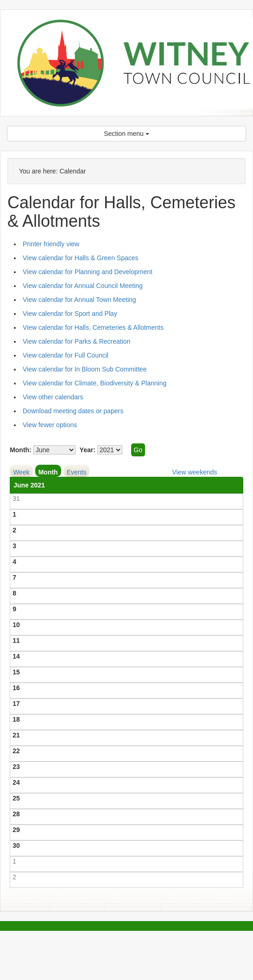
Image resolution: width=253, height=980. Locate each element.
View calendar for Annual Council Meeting (83, 286)
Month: (21, 450)
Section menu (126, 134)
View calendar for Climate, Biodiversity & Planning (95, 383)
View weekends (194, 472)
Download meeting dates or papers (73, 411)
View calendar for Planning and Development (88, 272)
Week (21, 472)
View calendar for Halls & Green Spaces (81, 258)
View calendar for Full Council (66, 355)
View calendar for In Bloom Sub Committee (85, 369)
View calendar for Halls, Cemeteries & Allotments (93, 327)
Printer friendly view (51, 244)
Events (77, 472)
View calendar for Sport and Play (70, 314)
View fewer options (50, 425)
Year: (88, 450)
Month (48, 472)
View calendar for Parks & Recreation (76, 341)
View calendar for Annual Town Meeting (79, 300)
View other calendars (53, 397)
